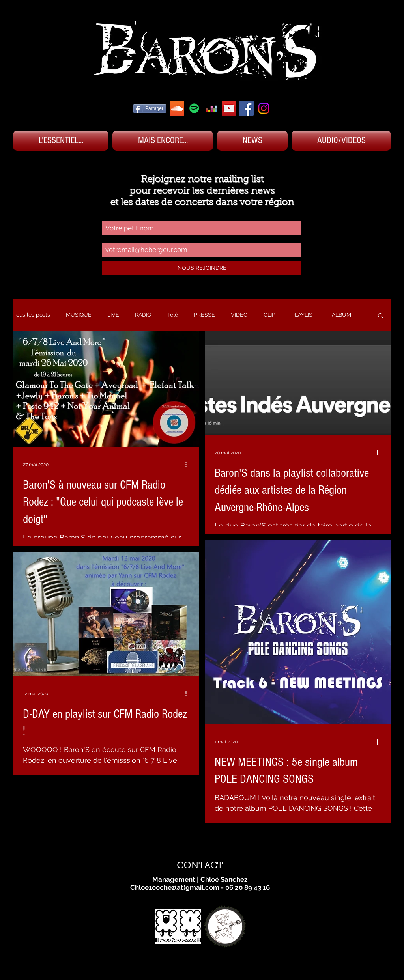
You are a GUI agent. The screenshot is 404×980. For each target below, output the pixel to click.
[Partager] (150, 108)
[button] (381, 316)
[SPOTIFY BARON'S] (194, 108)
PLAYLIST (304, 315)
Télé (173, 315)
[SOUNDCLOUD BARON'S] (177, 108)
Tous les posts (32, 315)
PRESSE (204, 315)
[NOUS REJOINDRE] (202, 268)
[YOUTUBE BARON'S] (229, 108)
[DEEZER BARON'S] (212, 108)
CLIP (269, 315)
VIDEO (239, 315)
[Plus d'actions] (189, 465)
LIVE (113, 315)
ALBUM (341, 315)
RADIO (143, 315)
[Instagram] (264, 108)
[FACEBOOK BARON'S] (246, 108)
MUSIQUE (79, 315)
